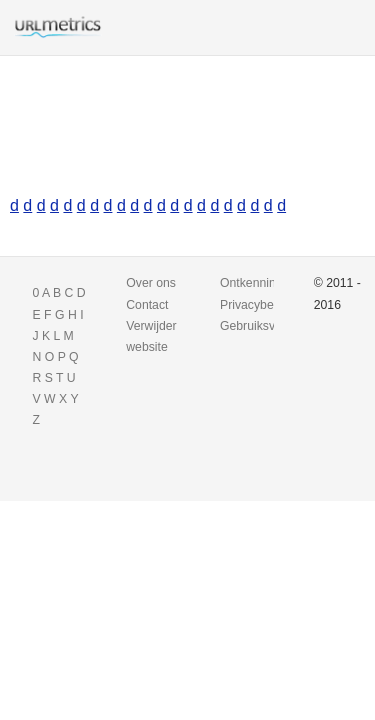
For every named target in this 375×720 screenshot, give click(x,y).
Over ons (151, 283)
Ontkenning (251, 283)
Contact (147, 305)
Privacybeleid (256, 305)
